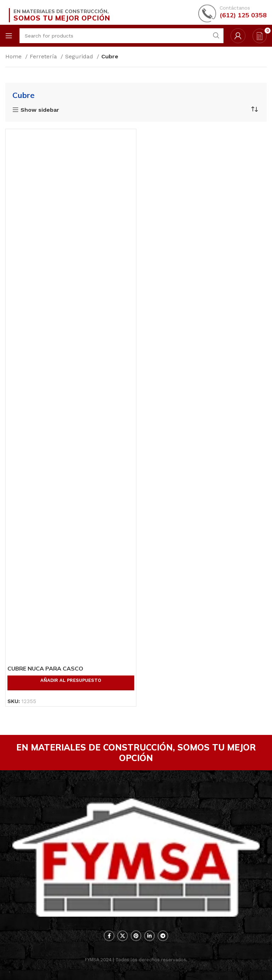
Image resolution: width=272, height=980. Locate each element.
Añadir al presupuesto (71, 680)
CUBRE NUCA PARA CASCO (45, 668)
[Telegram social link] (163, 936)
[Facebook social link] (109, 936)
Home (14, 56)
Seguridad (80, 56)
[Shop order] (254, 109)
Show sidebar (40, 110)
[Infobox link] (233, 13)
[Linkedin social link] (149, 936)
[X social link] (123, 936)
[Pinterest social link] (136, 936)
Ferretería (44, 56)
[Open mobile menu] (9, 36)
